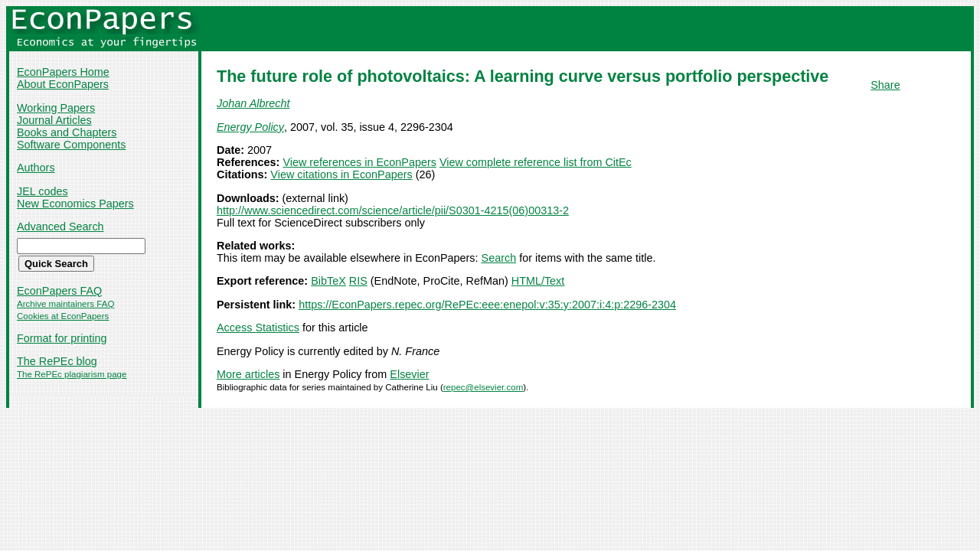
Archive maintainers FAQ (65, 304)
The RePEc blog (57, 361)
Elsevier (409, 374)
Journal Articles (54, 120)
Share (885, 85)
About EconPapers (63, 84)
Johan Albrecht (253, 103)
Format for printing (62, 338)
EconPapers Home (63, 72)
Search (499, 258)
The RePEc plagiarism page (72, 374)
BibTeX (328, 281)
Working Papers (56, 108)
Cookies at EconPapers (63, 316)
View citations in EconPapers (341, 174)
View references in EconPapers (359, 162)
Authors (36, 168)
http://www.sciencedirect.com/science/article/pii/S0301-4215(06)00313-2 (393, 210)
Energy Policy (250, 127)
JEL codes (42, 191)
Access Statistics (258, 328)
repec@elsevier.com (483, 387)
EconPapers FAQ (59, 291)
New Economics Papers (75, 204)
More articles (248, 374)
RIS (358, 281)
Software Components (71, 145)
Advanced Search (60, 227)
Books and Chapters (67, 132)
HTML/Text (538, 281)
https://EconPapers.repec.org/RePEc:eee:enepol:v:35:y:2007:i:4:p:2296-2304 (487, 305)
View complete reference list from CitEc (536, 162)
